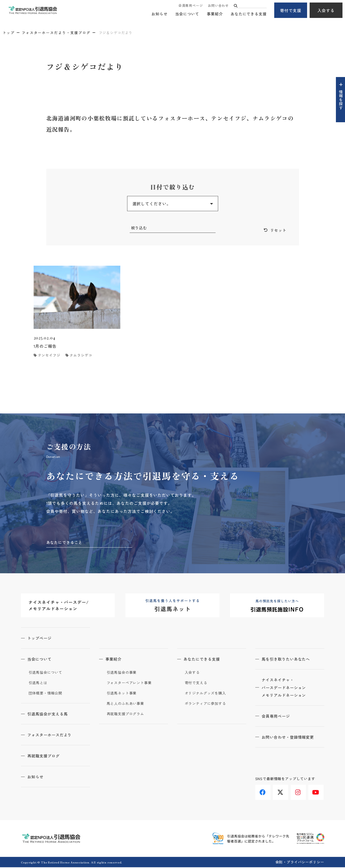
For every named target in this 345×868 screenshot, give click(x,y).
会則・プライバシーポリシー (300, 863)
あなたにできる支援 (249, 14)
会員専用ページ (191, 6)
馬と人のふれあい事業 (127, 704)
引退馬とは (39, 683)
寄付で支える (197, 683)
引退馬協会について (47, 673)
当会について (187, 14)
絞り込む (140, 228)
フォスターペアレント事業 (131, 683)
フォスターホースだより (52, 735)
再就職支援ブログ (46, 756)
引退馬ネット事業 (123, 694)
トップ (9, 33)
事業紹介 (215, 14)
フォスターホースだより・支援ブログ (56, 33)
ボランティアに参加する (207, 704)
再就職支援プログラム (127, 714)
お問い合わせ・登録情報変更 (291, 739)
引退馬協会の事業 (123, 673)
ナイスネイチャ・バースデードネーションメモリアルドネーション (286, 689)
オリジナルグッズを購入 (207, 694)
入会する (326, 10)
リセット (278, 230)
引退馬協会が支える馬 (50, 714)
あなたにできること (66, 543)
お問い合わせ (218, 6)
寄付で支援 (291, 10)
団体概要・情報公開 (47, 694)
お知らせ (159, 14)
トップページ (41, 639)
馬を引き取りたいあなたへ (289, 660)
